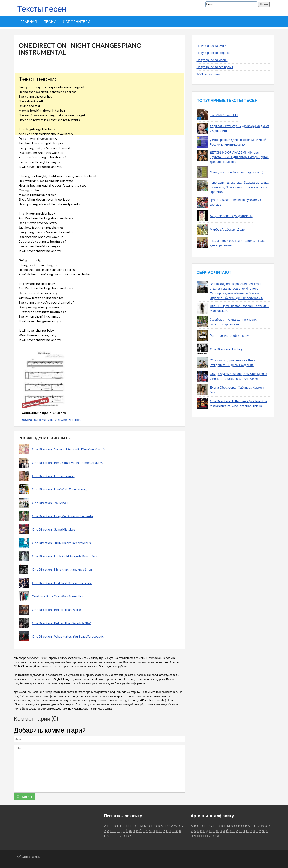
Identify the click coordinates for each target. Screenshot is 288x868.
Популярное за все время (215, 67)
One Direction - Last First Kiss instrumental (62, 583)
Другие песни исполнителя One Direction (51, 420)
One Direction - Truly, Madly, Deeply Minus (61, 543)
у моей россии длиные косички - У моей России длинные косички (238, 142)
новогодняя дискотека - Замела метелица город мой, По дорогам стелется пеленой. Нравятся (240, 187)
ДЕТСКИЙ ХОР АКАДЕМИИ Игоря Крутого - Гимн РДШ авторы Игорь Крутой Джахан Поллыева (239, 157)
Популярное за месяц (212, 60)
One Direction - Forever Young (53, 476)
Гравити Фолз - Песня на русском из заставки (236, 202)
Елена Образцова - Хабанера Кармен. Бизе (237, 390)
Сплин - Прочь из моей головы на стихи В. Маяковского (240, 308)
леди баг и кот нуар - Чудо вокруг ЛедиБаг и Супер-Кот (240, 128)
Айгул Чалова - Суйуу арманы (231, 216)
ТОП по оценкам (208, 74)
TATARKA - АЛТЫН (224, 115)
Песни (50, 22)
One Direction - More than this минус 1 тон (62, 569)
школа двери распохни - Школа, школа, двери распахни (238, 243)
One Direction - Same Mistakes (54, 529)
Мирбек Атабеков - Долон (228, 229)
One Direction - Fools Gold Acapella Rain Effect (65, 556)
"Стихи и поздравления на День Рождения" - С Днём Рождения (233, 363)
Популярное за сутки (211, 46)
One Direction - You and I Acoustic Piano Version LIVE (70, 449)
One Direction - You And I (50, 503)
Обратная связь (29, 857)
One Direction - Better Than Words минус (61, 623)
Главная (29, 22)
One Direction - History (226, 349)
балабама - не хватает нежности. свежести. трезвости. (233, 322)
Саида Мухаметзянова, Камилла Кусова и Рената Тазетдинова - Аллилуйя (239, 376)
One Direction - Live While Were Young (59, 489)
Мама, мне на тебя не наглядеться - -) (237, 172)
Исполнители (77, 22)
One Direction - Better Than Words (57, 610)
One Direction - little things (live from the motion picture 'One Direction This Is (239, 403)
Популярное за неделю (213, 53)
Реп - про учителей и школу (229, 336)
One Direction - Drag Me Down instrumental (63, 516)
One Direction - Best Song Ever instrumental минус (68, 463)
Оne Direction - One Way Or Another (58, 596)
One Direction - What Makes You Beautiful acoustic (68, 636)
